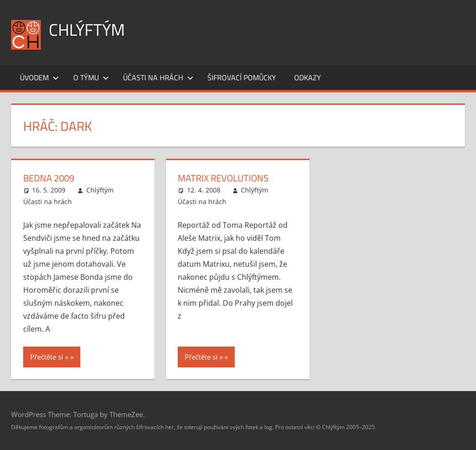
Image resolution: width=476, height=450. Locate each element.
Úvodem (39, 77)
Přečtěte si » (49, 357)
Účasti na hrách (158, 77)
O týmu (91, 77)
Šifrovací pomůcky (242, 77)
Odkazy (308, 77)
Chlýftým (87, 29)
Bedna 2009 (49, 178)
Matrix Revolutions (223, 178)
